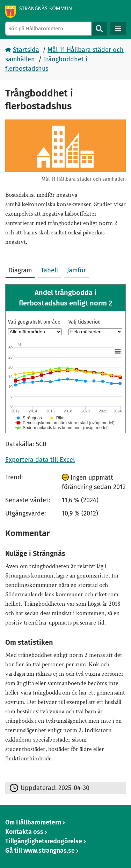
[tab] (21, 269)
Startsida (26, 50)
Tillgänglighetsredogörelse (44, 841)
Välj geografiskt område (34, 322)
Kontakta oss (24, 832)
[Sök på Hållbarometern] (48, 29)
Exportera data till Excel (40, 460)
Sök (99, 29)
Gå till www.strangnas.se (40, 851)
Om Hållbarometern (33, 822)
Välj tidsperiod (85, 322)
